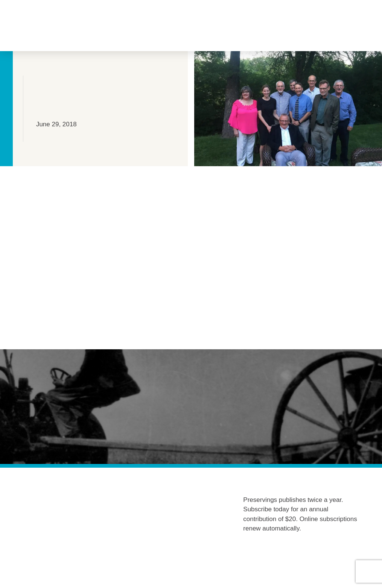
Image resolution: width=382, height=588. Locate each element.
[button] (63, 26)
